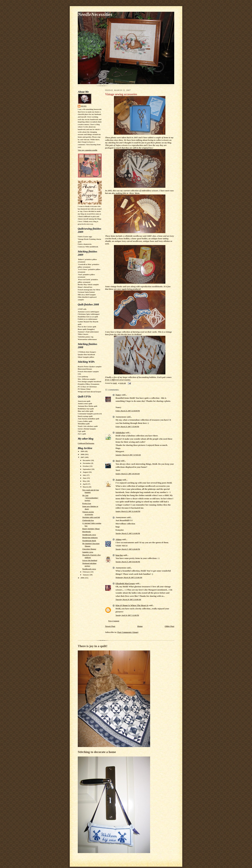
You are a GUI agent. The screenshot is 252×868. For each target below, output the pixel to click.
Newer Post (110, 626)
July (85, 475)
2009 (83, 451)
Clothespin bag (88, 520)
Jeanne (119, 480)
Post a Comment (114, 621)
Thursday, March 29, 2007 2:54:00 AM (128, 600)
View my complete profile (88, 150)
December (87, 460)
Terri (118, 461)
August (86, 472)
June (85, 478)
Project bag (87, 503)
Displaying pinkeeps (90, 538)
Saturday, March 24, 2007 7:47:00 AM (128, 455)
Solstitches (120, 433)
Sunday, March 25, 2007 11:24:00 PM (128, 511)
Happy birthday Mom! (91, 529)
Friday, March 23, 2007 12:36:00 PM (128, 411)
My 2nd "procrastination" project (90, 498)
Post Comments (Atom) (128, 632)
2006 (83, 578)
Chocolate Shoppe (89, 549)
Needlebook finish (89, 541)
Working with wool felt (91, 517)
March (86, 487)
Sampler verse (88, 552)
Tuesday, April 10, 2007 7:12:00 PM (127, 615)
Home (140, 626)
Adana (119, 539)
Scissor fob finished (90, 560)
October (86, 466)
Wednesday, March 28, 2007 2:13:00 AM (129, 578)
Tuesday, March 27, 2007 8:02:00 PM (128, 562)
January (86, 575)
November (87, 463)
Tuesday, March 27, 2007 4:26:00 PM (128, 549)
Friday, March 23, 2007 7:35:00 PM (127, 427)
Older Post (169, 626)
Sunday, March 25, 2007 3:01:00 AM (128, 474)
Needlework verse (89, 535)
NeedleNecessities (95, 14)
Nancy (118, 395)
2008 (83, 454)
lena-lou (119, 555)
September (87, 469)
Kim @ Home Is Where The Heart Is (132, 605)
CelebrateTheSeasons (86, 443)
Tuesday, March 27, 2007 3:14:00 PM (128, 533)
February (87, 572)
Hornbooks (87, 532)
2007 (83, 457)
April (85, 484)
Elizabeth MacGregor (125, 583)
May (85, 481)
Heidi (84, 106)
